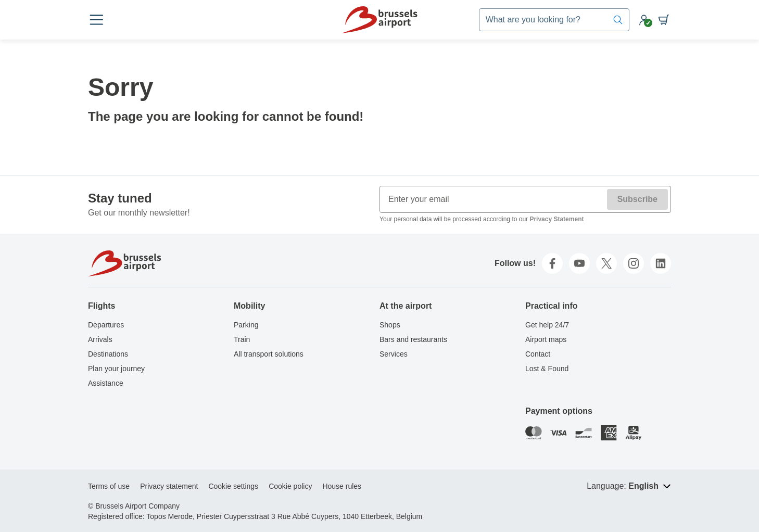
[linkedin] (661, 263)
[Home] (379, 20)
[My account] (644, 20)
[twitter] (606, 263)
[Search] (618, 20)
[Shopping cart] (664, 20)
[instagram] (634, 263)
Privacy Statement (556, 219)
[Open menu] (96, 20)
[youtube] (579, 263)
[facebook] (552, 263)
